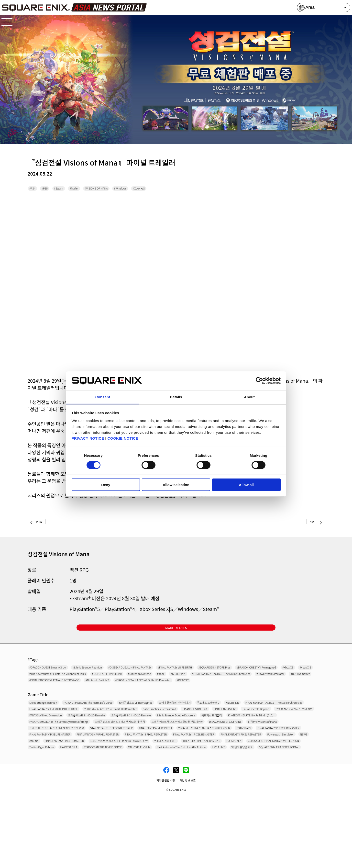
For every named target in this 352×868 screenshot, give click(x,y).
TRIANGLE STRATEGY (108, 743)
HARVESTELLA (174, 811)
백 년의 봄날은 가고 (157, 820)
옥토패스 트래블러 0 (296, 726)
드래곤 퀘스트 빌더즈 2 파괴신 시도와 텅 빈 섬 (246, 760)
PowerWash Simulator (190, 794)
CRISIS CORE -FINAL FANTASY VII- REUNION (69, 811)
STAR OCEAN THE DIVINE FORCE (225, 811)
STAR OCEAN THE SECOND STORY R (62, 777)
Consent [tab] (103, 397)
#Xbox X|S (188, 684)
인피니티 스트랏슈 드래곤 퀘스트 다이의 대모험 (200, 777)
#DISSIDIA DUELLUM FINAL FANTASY (180, 676)
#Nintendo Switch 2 (169, 701)
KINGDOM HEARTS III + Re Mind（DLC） (66, 760)
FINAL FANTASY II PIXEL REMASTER (61, 794)
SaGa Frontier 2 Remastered (55, 743)
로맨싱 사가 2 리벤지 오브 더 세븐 (253, 743)
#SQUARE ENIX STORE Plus (55, 684)
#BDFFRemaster (45, 701)
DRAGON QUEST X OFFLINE (141, 768)
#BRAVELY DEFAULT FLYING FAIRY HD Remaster (237, 701)
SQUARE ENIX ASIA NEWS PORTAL (211, 820)
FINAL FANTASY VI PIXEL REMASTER (62, 785)
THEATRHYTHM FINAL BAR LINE (196, 802)
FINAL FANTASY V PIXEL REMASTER (133, 785)
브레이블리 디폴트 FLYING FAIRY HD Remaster (274, 734)
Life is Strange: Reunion (51, 726)
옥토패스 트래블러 (301, 751)
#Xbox (131, 693)
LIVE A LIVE (122, 820)
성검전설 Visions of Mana (195, 768)
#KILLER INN (156, 693)
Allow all (246, 485)
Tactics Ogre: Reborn (134, 811)
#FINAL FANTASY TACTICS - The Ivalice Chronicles (220, 693)
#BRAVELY (296, 701)
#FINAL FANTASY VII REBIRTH (246, 676)
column (244, 794)
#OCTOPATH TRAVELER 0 (53, 693)
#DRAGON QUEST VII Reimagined (117, 684)
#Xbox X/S (188, 189)
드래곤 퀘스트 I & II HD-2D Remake (181, 751)
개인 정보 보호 (187, 854)
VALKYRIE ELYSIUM (278, 811)
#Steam (72, 189)
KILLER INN (40, 734)
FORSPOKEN (244, 802)
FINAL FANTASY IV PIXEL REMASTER (204, 785)
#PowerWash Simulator (293, 693)
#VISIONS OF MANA (126, 189)
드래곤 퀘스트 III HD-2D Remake (115, 751)
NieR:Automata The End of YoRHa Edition (67, 820)
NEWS (224, 794)
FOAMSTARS (259, 777)
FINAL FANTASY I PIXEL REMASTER (131, 794)
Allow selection (176, 485)
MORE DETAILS (176, 633)
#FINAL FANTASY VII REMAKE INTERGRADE (105, 701)
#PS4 (35, 189)
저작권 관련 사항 (166, 854)
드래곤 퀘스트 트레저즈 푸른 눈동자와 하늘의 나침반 (74, 802)
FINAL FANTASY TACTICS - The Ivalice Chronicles (102, 734)
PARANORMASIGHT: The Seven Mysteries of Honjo (154, 760)
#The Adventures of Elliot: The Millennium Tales (247, 684)
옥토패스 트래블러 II (142, 802)
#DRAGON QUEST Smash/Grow (58, 676)
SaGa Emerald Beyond (197, 743)
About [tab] (249, 397)
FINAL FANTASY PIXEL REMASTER (289, 794)
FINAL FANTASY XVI (152, 743)
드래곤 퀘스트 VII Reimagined (189, 726)
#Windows (161, 189)
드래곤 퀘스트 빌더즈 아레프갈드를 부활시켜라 (69, 768)
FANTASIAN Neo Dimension (55, 751)
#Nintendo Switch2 (101, 693)
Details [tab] (176, 397)
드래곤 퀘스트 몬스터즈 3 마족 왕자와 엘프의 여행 (267, 768)
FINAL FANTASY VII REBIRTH (128, 777)
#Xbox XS (163, 684)
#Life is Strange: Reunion (117, 676)
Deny (106, 485)
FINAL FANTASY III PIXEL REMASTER (276, 785)
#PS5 (52, 189)
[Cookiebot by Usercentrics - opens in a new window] (259, 381)
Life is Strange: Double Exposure (249, 751)
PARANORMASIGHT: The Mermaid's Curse (118, 726)
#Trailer (94, 189)
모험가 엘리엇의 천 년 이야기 (246, 726)
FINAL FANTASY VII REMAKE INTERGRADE (190, 734)
